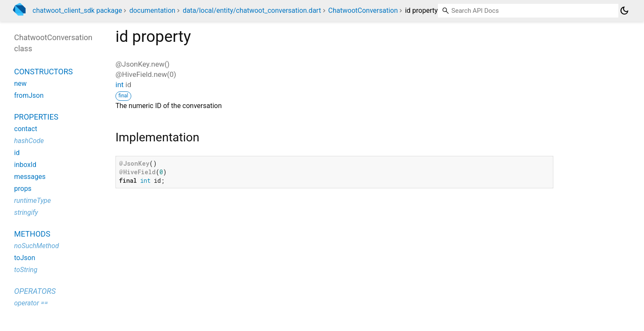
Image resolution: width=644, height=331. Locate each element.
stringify (26, 212)
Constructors (43, 72)
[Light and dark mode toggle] (624, 11)
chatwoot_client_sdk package (77, 10)
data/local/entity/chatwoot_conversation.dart (252, 10)
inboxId (25, 165)
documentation (152, 10)
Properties (36, 117)
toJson (25, 258)
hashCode (29, 141)
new (20, 83)
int (120, 85)
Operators (35, 291)
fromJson (29, 95)
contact (26, 129)
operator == (31, 303)
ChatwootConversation (363, 10)
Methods (32, 234)
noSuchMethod (37, 246)
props (23, 189)
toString (26, 270)
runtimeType (32, 201)
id (17, 153)
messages (30, 177)
